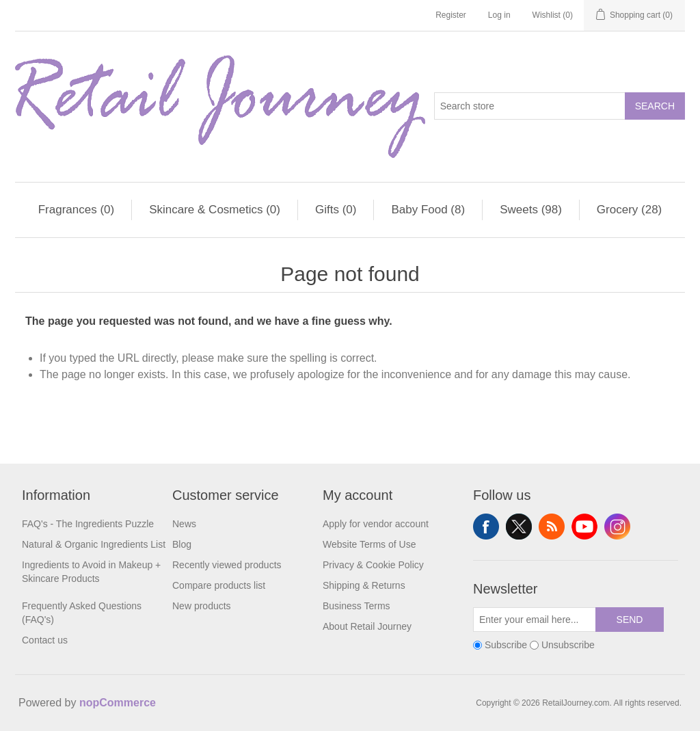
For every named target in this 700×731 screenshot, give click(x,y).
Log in (499, 15)
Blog (182, 544)
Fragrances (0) (76, 210)
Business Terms (356, 606)
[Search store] (530, 106)
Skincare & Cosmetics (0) (215, 210)
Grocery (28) (629, 210)
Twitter (519, 527)
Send (630, 620)
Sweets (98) (531, 210)
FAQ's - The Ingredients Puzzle (88, 524)
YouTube (584, 527)
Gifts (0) (336, 210)
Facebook (486, 527)
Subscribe (506, 645)
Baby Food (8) (428, 210)
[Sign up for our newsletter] (535, 620)
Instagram (617, 527)
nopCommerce (118, 703)
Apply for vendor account (376, 524)
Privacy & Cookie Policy (373, 565)
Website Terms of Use (369, 544)
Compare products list (219, 585)
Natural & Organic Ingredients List (94, 544)
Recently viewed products (227, 565)
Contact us (45, 640)
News (184, 524)
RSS (552, 527)
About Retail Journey (367, 626)
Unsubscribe (568, 645)
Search (655, 106)
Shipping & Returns (364, 585)
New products (202, 606)
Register (451, 15)
